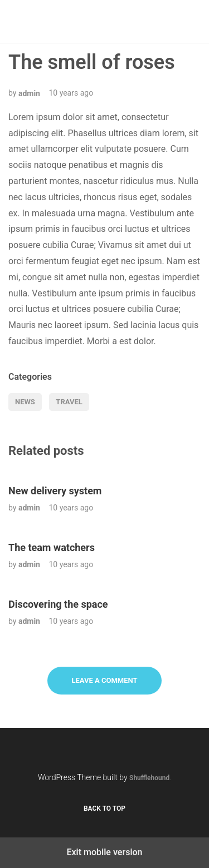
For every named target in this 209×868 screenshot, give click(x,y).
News (25, 402)
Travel (69, 402)
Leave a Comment (104, 680)
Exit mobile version (104, 852)
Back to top (104, 809)
